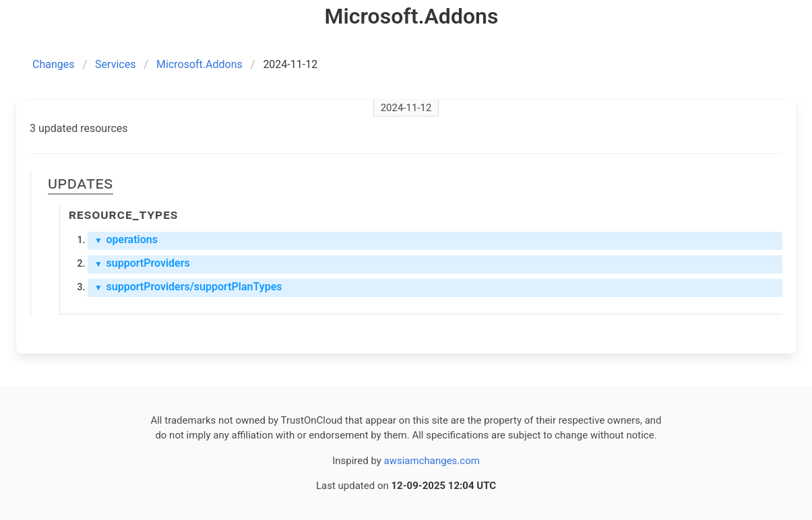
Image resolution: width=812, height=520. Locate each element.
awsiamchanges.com (432, 461)
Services (115, 64)
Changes (54, 64)
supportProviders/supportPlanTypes (188, 287)
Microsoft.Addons (199, 64)
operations (126, 239)
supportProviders (142, 263)
